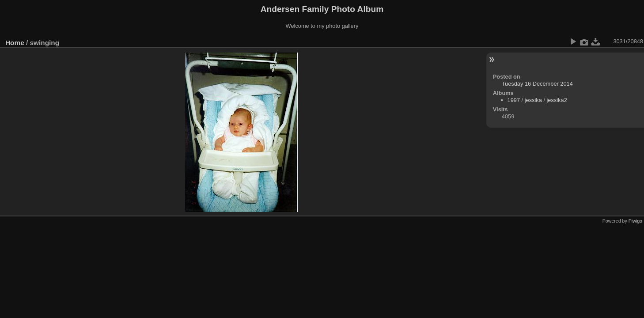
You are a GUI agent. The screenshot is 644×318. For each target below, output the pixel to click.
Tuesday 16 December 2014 (537, 84)
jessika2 (557, 100)
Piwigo (635, 221)
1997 (514, 100)
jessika (533, 100)
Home (15, 43)
